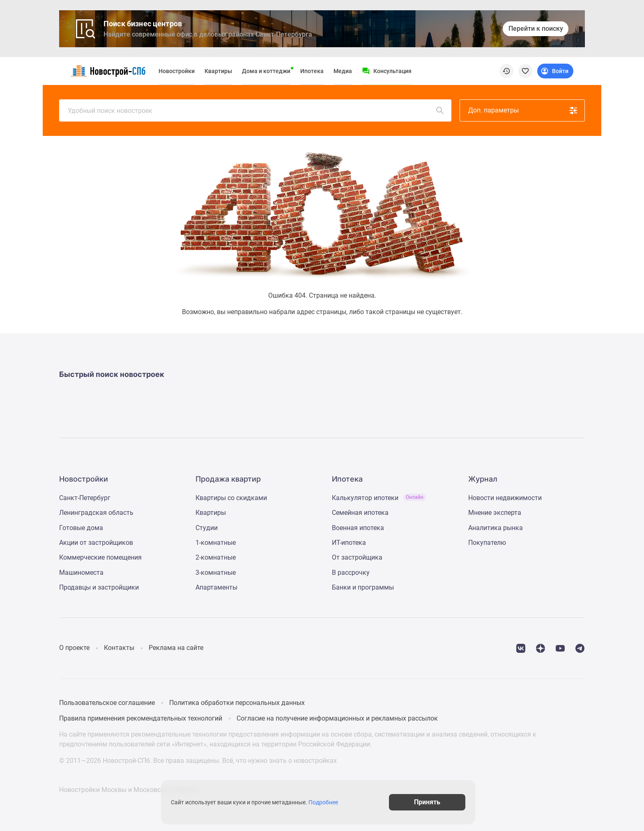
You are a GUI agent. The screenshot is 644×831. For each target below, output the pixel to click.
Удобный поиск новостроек (256, 110)
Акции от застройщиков (96, 543)
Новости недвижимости (505, 498)
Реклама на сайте (176, 648)
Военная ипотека (358, 528)
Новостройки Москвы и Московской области (129, 790)
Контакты (119, 648)
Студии (207, 528)
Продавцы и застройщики (99, 587)
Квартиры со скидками (231, 498)
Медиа (343, 71)
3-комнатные (216, 573)
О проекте (74, 648)
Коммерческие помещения (100, 557)
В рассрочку (351, 573)
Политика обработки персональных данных (237, 703)
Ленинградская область (96, 513)
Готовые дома (81, 528)
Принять (432, 802)
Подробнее (326, 802)
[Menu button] (387, 71)
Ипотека (312, 71)
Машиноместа (81, 573)
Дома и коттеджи (266, 71)
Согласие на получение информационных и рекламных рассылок (337, 718)
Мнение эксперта (495, 513)
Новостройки (177, 71)
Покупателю (487, 543)
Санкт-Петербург (85, 498)
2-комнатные (216, 557)
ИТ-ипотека (349, 543)
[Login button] (555, 71)
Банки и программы (363, 587)
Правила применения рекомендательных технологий (141, 718)
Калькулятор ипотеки (379, 498)
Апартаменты (216, 587)
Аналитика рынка (496, 528)
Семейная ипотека (360, 513)
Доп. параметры (523, 110)
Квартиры (218, 71)
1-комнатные (216, 543)
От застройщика (357, 557)
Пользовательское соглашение (107, 703)
